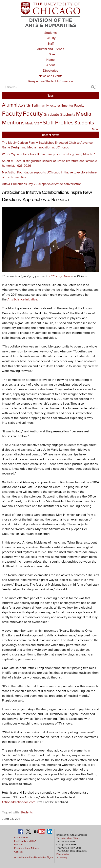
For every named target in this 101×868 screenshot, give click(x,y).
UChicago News (61, 276)
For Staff (19, 845)
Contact (18, 852)
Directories (50, 71)
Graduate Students (59, 114)
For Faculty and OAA (25, 841)
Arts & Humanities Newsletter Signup (34, 857)
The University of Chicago (68, 838)
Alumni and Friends (50, 49)
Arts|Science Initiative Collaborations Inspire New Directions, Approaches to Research (47, 196)
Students (50, 33)
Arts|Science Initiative (22, 299)
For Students (21, 837)
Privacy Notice (63, 854)
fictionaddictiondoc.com (19, 802)
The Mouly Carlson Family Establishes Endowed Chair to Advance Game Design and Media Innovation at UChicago (47, 145)
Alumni (10, 105)
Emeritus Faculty (73, 105)
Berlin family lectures (46, 105)
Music (29, 123)
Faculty (51, 38)
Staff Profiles (58, 122)
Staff (51, 44)
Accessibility (62, 857)
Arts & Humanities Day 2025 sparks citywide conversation (42, 184)
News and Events (50, 76)
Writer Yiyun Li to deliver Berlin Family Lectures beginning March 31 (49, 154)
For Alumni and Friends (27, 848)
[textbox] (51, 87)
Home (50, 60)
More (95, 129)
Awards (24, 105)
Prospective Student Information (51, 81)
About (51, 65)
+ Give (50, 54)
